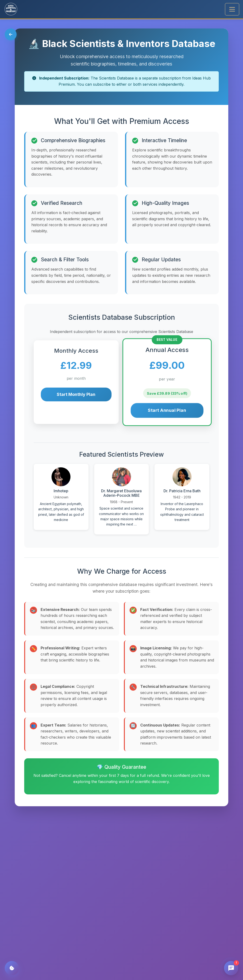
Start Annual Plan (167, 410)
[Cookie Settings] (12, 968)
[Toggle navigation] (232, 9)
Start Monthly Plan (76, 394)
